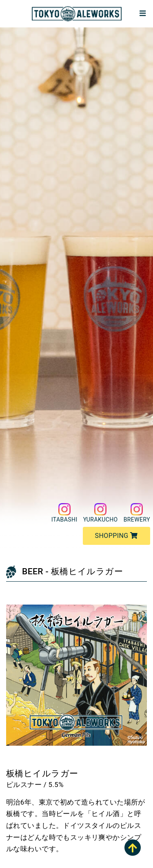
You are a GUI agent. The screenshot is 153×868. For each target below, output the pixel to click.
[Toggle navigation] (142, 14)
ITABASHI (64, 513)
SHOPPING (116, 536)
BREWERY (137, 513)
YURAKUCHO (101, 513)
